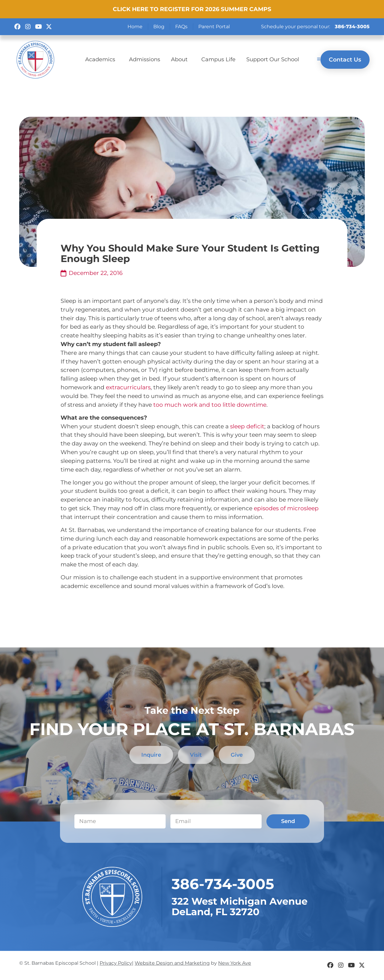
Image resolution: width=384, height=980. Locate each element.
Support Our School (273, 59)
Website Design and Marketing (172, 963)
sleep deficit (247, 426)
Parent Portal (214, 27)
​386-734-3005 (223, 884)
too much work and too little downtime (210, 405)
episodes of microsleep (286, 508)
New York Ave (235, 963)
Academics (102, 59)
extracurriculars (128, 387)
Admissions (145, 59)
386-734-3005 (352, 27)
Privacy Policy (116, 963)
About (181, 59)
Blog (159, 27)
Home (135, 27)
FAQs (181, 27)
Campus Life (218, 59)
